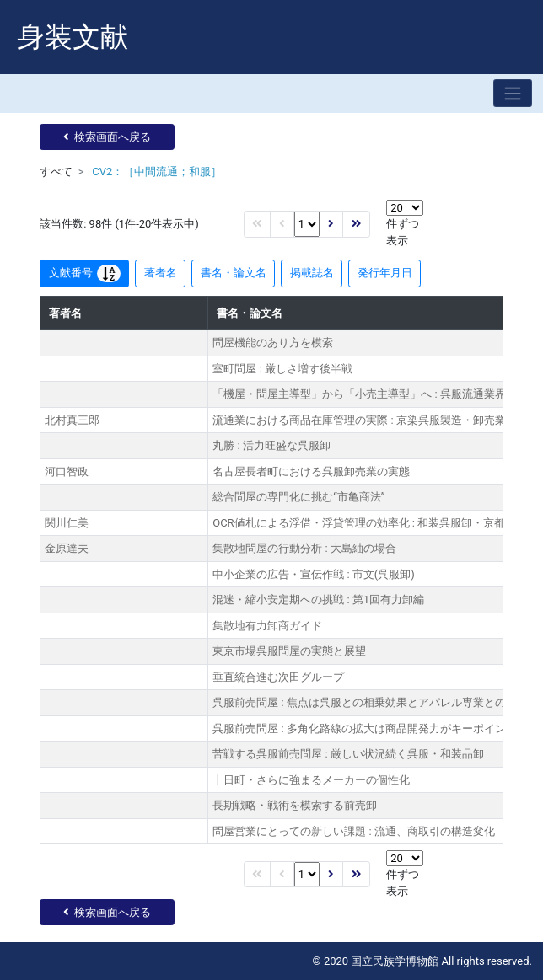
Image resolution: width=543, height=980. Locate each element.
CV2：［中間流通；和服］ (157, 171)
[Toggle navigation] (513, 93)
